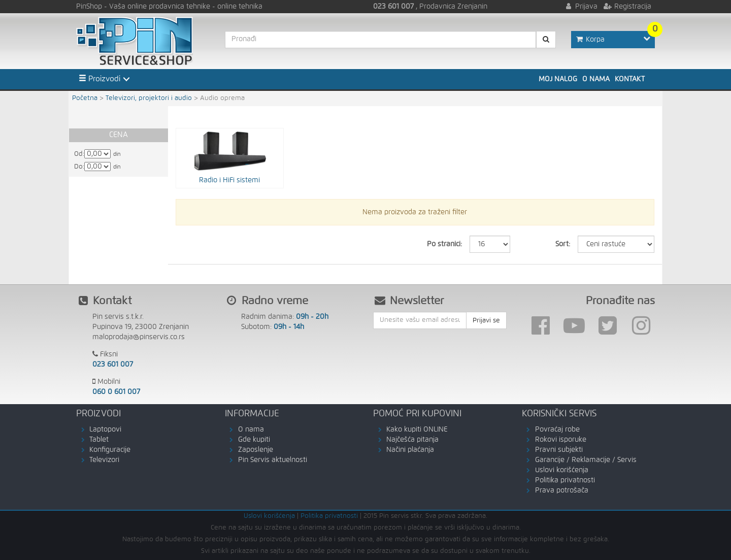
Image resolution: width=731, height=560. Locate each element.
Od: (79, 154)
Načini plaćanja (410, 450)
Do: (79, 167)
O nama (596, 79)
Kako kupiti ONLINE (417, 430)
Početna (85, 98)
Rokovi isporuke (561, 440)
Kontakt (630, 79)
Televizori (104, 460)
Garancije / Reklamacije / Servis (586, 460)
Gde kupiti (254, 440)
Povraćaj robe (557, 430)
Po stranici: (444, 244)
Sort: (563, 244)
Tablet (99, 440)
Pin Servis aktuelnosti (273, 460)
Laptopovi (105, 430)
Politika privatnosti (565, 480)
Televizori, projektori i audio (149, 98)
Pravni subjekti (559, 450)
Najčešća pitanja (412, 440)
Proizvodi (99, 79)
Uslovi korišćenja (562, 470)
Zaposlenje (256, 450)
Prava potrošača (562, 490)
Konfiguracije (110, 450)
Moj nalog (558, 79)
